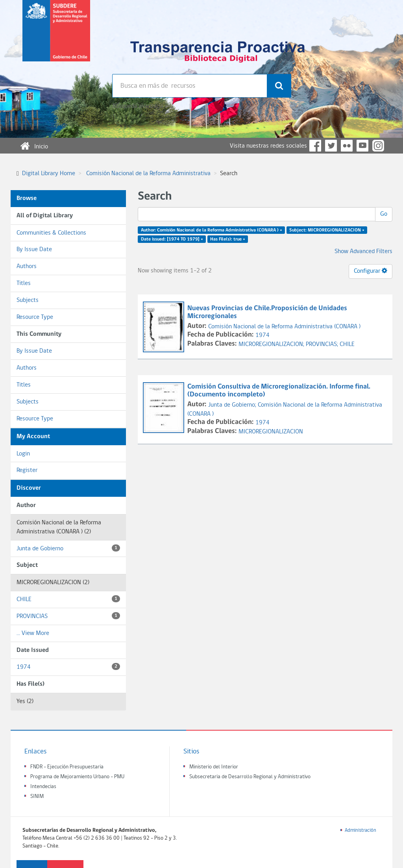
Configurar (371, 271)
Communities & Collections (51, 233)
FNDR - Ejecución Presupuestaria (67, 767)
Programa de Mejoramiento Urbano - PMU (77, 777)
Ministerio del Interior (214, 767)
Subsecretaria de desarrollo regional (56, 37)
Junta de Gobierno (68, 548)
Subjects (28, 300)
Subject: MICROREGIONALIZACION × (327, 230)
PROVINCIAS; (323, 344)
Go (384, 214)
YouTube (362, 146)
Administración (360, 830)
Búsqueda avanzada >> (141, 106)
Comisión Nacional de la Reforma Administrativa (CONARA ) (284, 327)
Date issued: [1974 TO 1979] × (172, 239)
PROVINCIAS (68, 616)
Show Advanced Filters (363, 252)
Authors (27, 267)
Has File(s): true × (228, 239)
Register (27, 470)
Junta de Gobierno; (233, 405)
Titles (24, 283)
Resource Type (35, 317)
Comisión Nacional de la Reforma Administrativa (148, 174)
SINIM (37, 797)
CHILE (68, 599)
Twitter (331, 146)
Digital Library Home (49, 174)
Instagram (378, 146)
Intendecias (43, 787)
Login (23, 454)
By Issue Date (34, 250)
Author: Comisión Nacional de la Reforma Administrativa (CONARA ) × (212, 230)
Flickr (347, 146)
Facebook (315, 146)
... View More (33, 633)
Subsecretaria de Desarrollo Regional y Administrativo (250, 777)
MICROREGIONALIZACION (271, 432)
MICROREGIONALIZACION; (272, 344)
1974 (68, 667)
